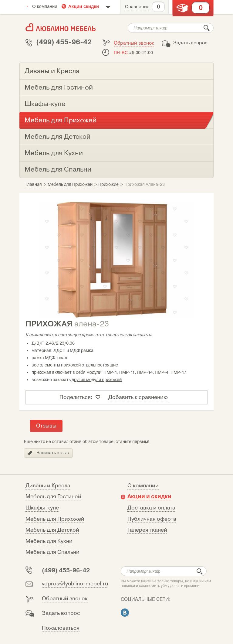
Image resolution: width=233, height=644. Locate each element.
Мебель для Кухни (49, 541)
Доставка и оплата (151, 508)
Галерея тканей (147, 530)
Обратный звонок (134, 43)
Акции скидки (84, 6)
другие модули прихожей (97, 380)
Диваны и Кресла (48, 486)
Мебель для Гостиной (53, 497)
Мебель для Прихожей (55, 519)
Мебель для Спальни (52, 552)
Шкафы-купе (42, 508)
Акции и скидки (149, 496)
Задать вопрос (190, 43)
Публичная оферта (152, 519)
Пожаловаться (61, 628)
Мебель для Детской (52, 530)
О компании (45, 6)
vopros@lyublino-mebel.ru (75, 584)
